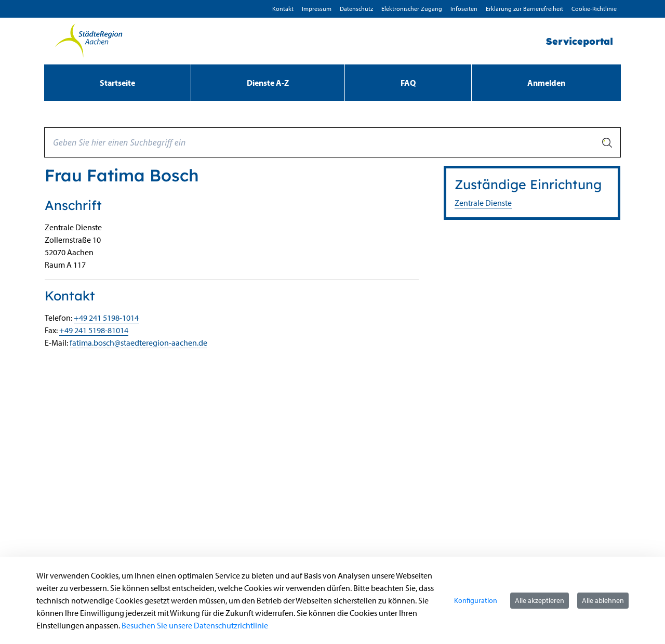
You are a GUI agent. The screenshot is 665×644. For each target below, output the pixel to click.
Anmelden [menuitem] (546, 83)
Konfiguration (476, 600)
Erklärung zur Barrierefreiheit (524, 9)
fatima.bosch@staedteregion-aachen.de (138, 343)
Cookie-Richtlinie (594, 9)
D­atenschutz (356, 9)
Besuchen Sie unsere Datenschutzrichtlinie (195, 625)
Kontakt (283, 9)
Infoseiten (464, 9)
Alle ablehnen (603, 600)
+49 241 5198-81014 (94, 330)
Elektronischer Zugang (412, 9)
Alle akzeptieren (540, 600)
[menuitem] (117, 83)
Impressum (317, 9)
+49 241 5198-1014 (106, 318)
